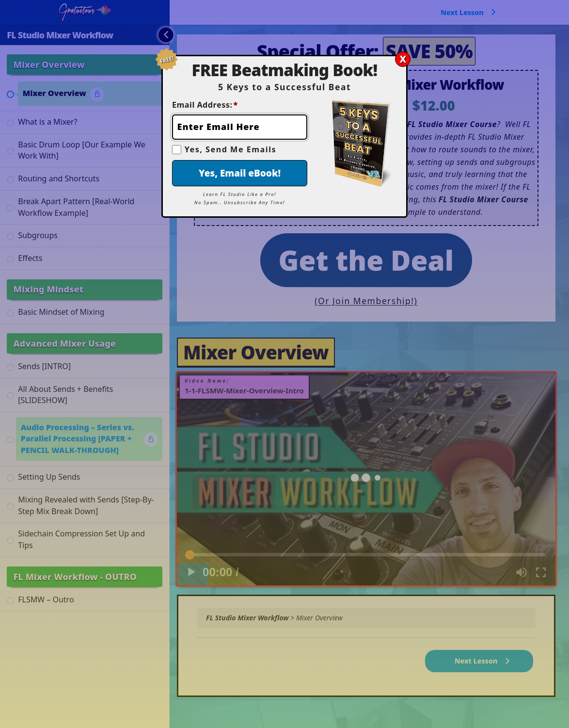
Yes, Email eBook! (240, 173)
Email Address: (205, 105)
